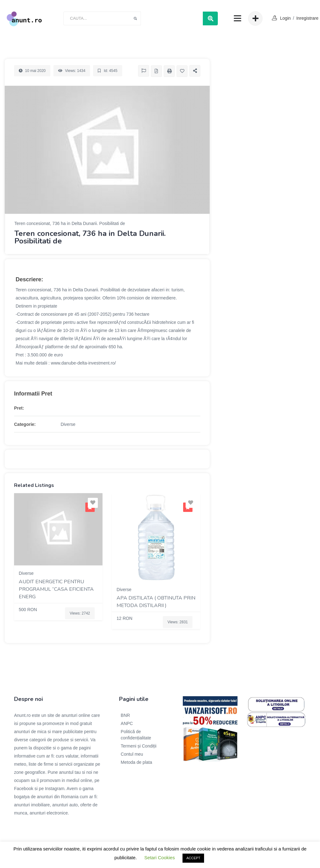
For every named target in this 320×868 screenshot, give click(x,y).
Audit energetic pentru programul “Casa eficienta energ (56, 589)
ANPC (127, 723)
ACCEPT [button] (193, 858)
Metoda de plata (136, 762)
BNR (125, 715)
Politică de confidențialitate (136, 735)
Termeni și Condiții (138, 746)
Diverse (68, 424)
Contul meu (132, 754)
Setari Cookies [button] (160, 858)
